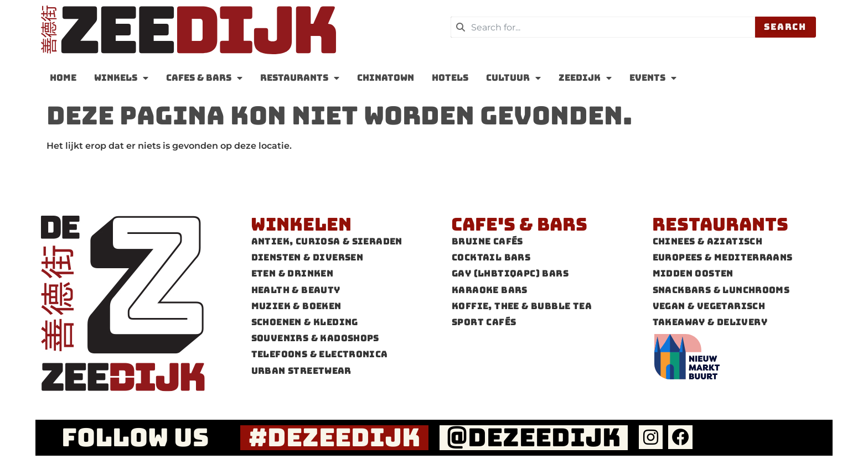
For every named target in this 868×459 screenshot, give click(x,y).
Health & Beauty (296, 290)
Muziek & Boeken (296, 306)
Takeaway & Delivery (710, 322)
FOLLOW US (135, 437)
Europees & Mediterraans (723, 257)
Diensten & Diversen (308, 257)
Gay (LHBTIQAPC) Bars (510, 273)
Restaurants (300, 78)
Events (653, 78)
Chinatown (386, 78)
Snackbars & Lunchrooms (721, 290)
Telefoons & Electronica (320, 354)
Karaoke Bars (490, 290)
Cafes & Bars (204, 78)
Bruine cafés (487, 241)
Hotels (450, 78)
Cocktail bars (491, 257)
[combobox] (603, 27)
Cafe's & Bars (519, 224)
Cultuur (513, 78)
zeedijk (585, 78)
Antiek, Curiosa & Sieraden (327, 241)
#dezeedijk (335, 437)
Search (785, 27)
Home (63, 78)
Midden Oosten (693, 273)
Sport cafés (484, 322)
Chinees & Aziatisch (708, 241)
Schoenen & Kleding (305, 322)
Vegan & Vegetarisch (709, 306)
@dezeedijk (534, 437)
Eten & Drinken (293, 273)
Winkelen (301, 224)
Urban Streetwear (301, 371)
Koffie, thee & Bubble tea (522, 306)
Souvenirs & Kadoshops (315, 338)
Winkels (121, 78)
